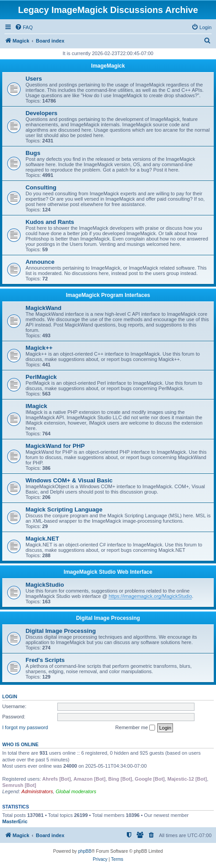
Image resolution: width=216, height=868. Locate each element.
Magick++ (39, 348)
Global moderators (76, 791)
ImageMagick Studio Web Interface (108, 572)
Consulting (41, 187)
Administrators (37, 791)
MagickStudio (45, 585)
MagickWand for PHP (55, 446)
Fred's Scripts (45, 660)
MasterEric (15, 821)
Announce (40, 262)
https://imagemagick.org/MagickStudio (150, 596)
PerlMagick (41, 377)
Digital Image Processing (108, 618)
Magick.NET (42, 539)
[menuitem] (24, 27)
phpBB (85, 851)
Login (10, 696)
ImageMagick (108, 66)
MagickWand (43, 308)
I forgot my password (25, 727)
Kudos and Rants (50, 222)
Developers (41, 113)
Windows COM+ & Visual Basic (69, 480)
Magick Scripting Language (64, 509)
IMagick (36, 406)
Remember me (135, 728)
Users (34, 79)
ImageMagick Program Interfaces (108, 295)
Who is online (20, 744)
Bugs (33, 153)
